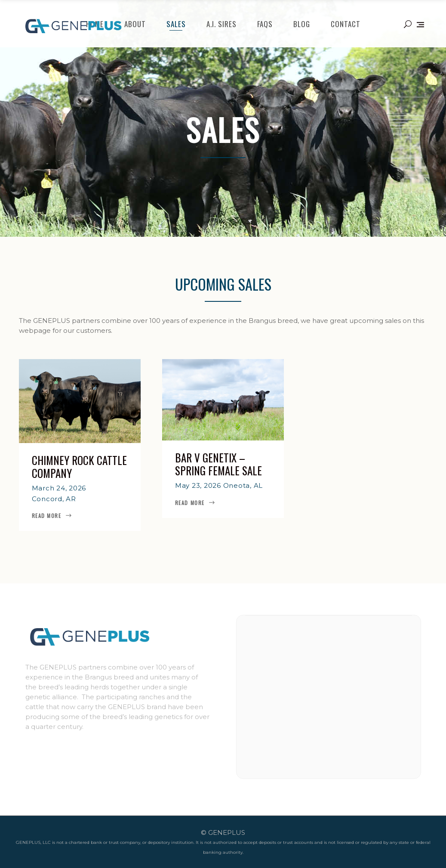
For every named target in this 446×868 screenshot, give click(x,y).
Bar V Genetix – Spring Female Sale (218, 464)
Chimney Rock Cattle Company (79, 467)
